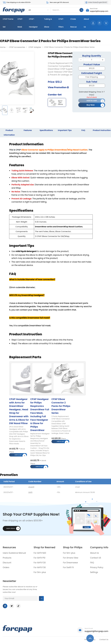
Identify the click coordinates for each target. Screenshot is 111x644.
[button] (1, 110)
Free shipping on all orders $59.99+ (17, 2)
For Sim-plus (40, 572)
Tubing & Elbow (48, 23)
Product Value (92, 64)
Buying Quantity (92, 56)
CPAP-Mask (20, 23)
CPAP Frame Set (8, 23)
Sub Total (92, 82)
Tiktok (18, 606)
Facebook (5, 606)
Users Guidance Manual (14, 553)
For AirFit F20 (40, 563)
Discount (7, 563)
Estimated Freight (92, 73)
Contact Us (104, 640)
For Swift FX (68, 567)
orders (100, 23)
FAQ (83, 130)
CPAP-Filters (61, 23)
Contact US (96, 558)
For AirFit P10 (39, 558)
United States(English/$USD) (96, 2)
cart (106, 23)
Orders (6, 567)
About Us (86, 23)
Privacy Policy (97, 567)
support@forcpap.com (99, 11)
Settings (94, 572)
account (93, 23)
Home (3, 47)
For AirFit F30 (40, 567)
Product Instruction (102, 130)
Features (28, 130)
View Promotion (58, 87)
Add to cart (92, 101)
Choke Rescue (73, 23)
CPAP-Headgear (33, 23)
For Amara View (71, 558)
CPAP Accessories (17, 47)
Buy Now (91, 105)
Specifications (46, 130)
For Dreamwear (70, 563)
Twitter (12, 606)
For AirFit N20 (40, 553)
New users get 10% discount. (58, 2)
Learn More (11, 528)
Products (7, 558)
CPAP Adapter (35, 47)
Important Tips (65, 130)
